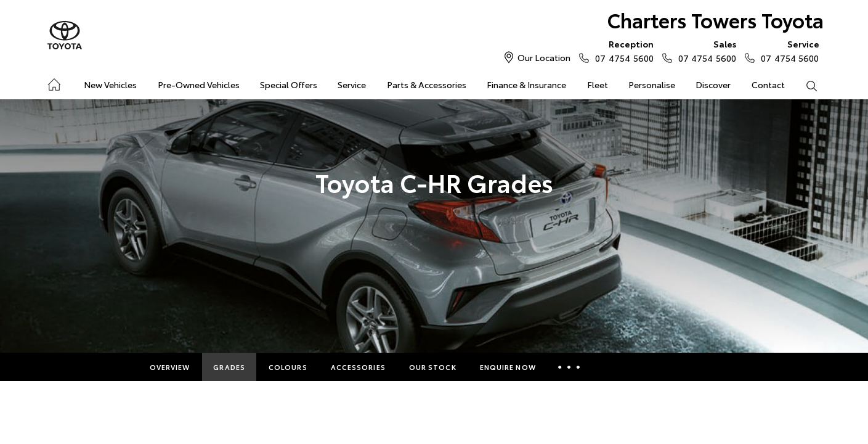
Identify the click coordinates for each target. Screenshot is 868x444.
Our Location (544, 57)
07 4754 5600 (621, 51)
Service (352, 84)
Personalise (652, 84)
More (571, 367)
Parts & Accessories (427, 84)
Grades (229, 367)
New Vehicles (110, 84)
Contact (768, 84)
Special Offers (289, 84)
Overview (170, 367)
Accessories (358, 367)
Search (806, 85)
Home (53, 82)
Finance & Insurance (526, 84)
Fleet (598, 84)
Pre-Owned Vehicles (199, 84)
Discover (713, 84)
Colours (288, 367)
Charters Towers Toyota (716, 19)
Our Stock (433, 367)
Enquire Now (508, 367)
